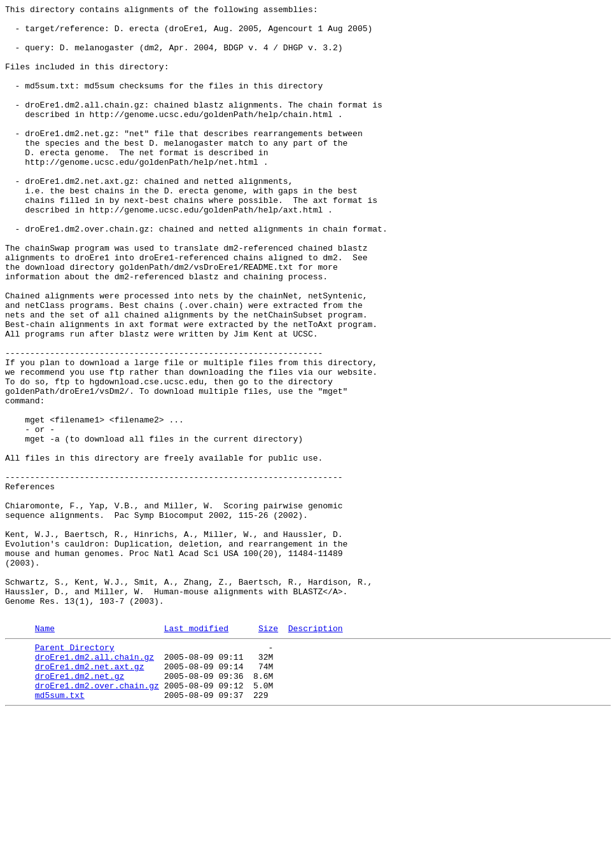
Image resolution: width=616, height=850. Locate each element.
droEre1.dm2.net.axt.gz (90, 796)
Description (316, 752)
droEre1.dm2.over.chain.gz (97, 819)
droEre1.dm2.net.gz (80, 807)
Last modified (196, 752)
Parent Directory (75, 773)
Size (268, 752)
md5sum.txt (60, 830)
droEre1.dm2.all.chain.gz (94, 784)
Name (45, 752)
